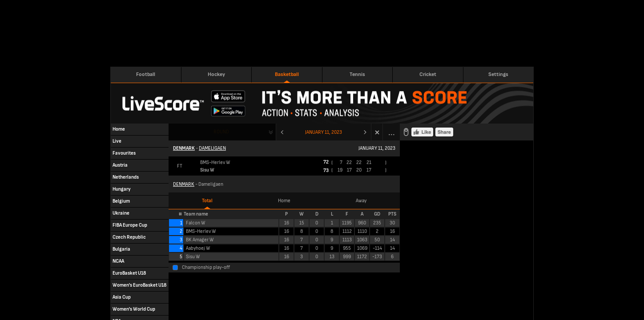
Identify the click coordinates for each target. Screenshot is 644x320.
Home (284, 201)
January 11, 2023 (324, 132)
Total (207, 201)
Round (221, 132)
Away (361, 201)
